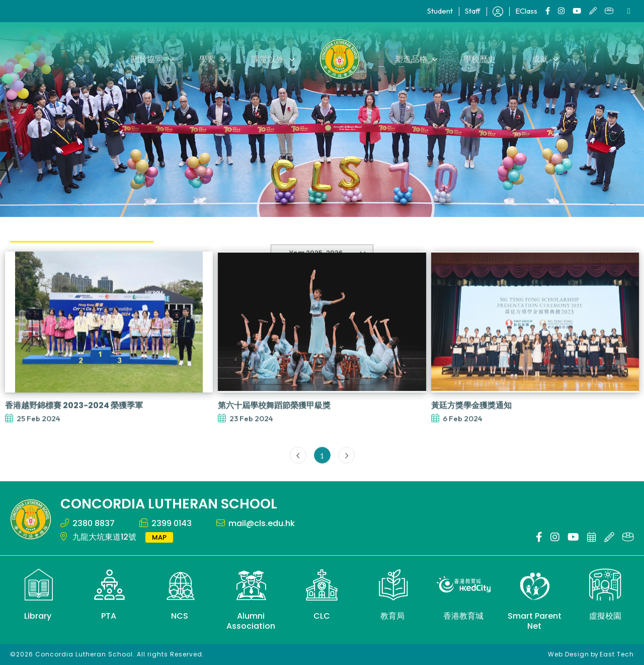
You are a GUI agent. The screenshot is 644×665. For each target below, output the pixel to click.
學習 (210, 59)
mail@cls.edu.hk (262, 523)
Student (440, 11)
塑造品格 (411, 59)
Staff (473, 11)
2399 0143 (172, 523)
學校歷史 (477, 59)
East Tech (617, 654)
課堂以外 (269, 59)
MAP (159, 537)
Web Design (569, 654)
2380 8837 (94, 523)
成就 (536, 59)
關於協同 (151, 59)
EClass (526, 11)
